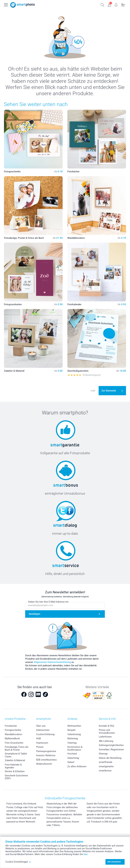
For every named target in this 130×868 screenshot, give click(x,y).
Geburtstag (73, 758)
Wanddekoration (13, 734)
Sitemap (103, 754)
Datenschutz (43, 730)
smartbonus (105, 771)
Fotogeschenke (13, 730)
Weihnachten (74, 726)
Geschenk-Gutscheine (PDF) (16, 777)
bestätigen (34, 614)
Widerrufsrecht (44, 764)
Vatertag (72, 743)
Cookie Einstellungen (18, 862)
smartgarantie (106, 766)
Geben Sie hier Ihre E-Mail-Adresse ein (48, 602)
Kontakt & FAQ (106, 726)
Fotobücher (11, 726)
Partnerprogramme (46, 751)
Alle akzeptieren (114, 862)
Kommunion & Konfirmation (75, 748)
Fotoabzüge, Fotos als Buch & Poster (17, 748)
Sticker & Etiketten (15, 771)
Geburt (71, 762)
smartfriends (106, 762)
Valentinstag (74, 734)
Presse (40, 747)
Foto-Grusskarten (14, 743)
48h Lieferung (106, 741)
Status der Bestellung (110, 758)
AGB (38, 738)
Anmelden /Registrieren (111, 749)
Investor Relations (46, 755)
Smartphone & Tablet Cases (16, 755)
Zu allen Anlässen (77, 766)
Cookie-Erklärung (45, 734)
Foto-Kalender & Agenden (13, 766)
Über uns (41, 726)
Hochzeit (72, 754)
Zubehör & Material (15, 760)
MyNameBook (12, 738)
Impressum (42, 743)
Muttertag (73, 738)
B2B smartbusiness (46, 760)
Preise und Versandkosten (107, 731)
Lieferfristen (105, 737)
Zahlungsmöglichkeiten (111, 745)
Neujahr (72, 730)
